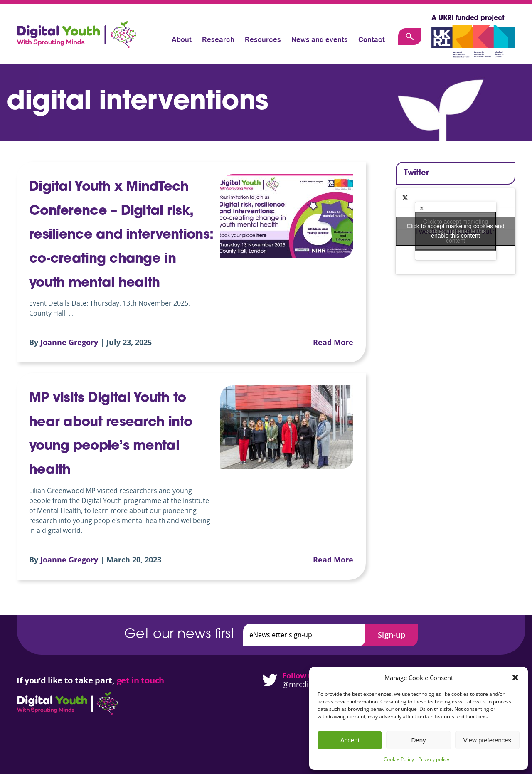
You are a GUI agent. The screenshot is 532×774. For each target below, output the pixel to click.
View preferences (488, 740)
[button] (515, 678)
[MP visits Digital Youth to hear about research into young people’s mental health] (287, 427)
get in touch (140, 680)
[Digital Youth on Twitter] (266, 680)
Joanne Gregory (69, 342)
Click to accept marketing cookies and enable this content (456, 231)
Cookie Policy (399, 759)
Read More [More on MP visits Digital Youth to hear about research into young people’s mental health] (333, 560)
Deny (418, 740)
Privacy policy (434, 759)
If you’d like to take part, (67, 680)
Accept (350, 740)
